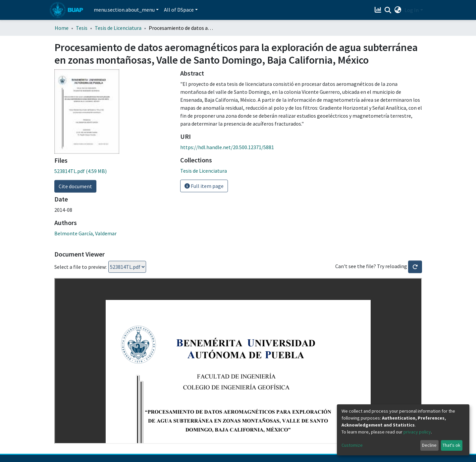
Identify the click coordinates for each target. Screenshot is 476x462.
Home (62, 28)
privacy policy (417, 432)
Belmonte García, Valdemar (85, 233)
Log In (412, 10)
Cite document (75, 186)
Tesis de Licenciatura (118, 28)
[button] (398, 10)
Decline (429, 445)
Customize (352, 445)
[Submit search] (388, 10)
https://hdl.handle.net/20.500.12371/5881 (227, 147)
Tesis (82, 28)
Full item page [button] (204, 186)
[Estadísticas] (378, 10)
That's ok (451, 445)
